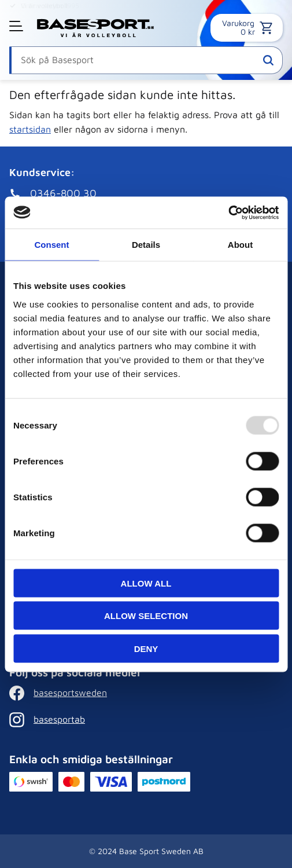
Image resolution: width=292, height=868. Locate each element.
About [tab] (240, 245)
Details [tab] (146, 245)
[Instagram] (143, 720)
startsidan (30, 129)
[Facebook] (143, 693)
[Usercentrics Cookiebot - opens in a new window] (228, 213)
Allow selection (146, 616)
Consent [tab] (52, 245)
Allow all (146, 583)
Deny (146, 648)
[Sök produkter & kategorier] (146, 60)
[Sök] (268, 60)
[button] (17, 26)
